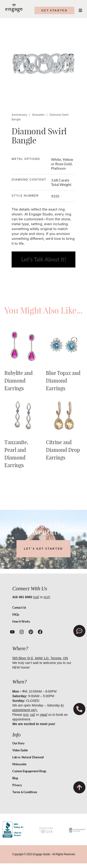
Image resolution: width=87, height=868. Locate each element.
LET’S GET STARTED (43, 549)
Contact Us (19, 607)
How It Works (21, 621)
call (37, 597)
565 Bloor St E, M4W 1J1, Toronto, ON (40, 658)
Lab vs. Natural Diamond (28, 757)
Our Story (18, 743)
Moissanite (19, 764)
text (46, 597)
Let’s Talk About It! (44, 259)
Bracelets (38, 115)
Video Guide (20, 750)
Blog (15, 778)
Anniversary (19, 115)
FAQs (16, 614)
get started (54, 10)
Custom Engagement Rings (29, 771)
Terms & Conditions (25, 792)
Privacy (17, 785)
